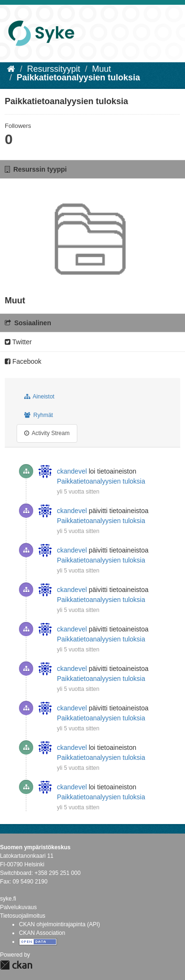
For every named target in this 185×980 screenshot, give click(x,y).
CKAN (16, 965)
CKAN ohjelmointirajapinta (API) (60, 924)
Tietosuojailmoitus (23, 916)
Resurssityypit (54, 69)
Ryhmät (39, 415)
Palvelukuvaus (18, 907)
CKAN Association (42, 933)
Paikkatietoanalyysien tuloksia (78, 78)
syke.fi (8, 899)
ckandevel (72, 471)
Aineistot (39, 397)
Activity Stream (47, 433)
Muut (102, 69)
